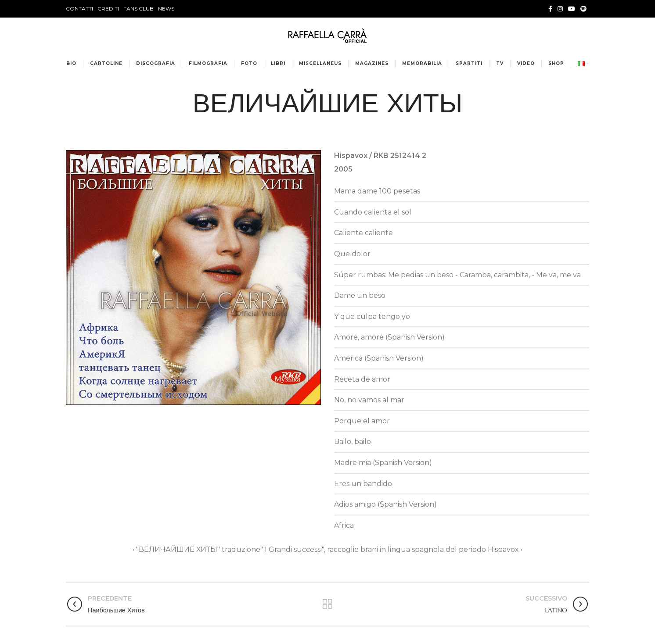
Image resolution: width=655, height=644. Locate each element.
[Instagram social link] (560, 9)
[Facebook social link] (550, 9)
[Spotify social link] (583, 9)
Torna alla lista (327, 604)
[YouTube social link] (572, 9)
